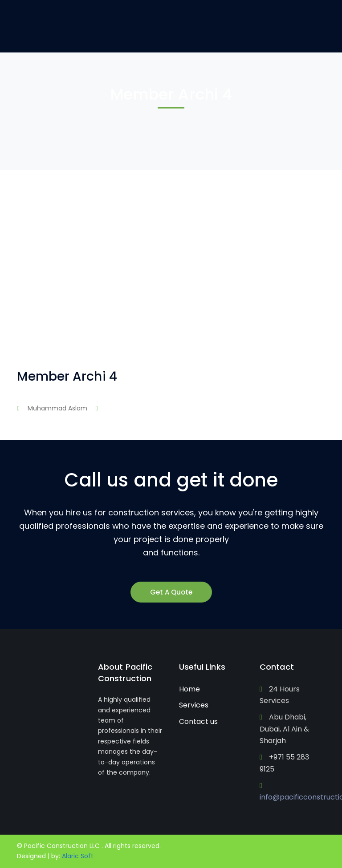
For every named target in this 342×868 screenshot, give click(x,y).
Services (194, 705)
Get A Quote (171, 592)
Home (189, 689)
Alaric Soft (78, 856)
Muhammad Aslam (57, 408)
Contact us (198, 721)
